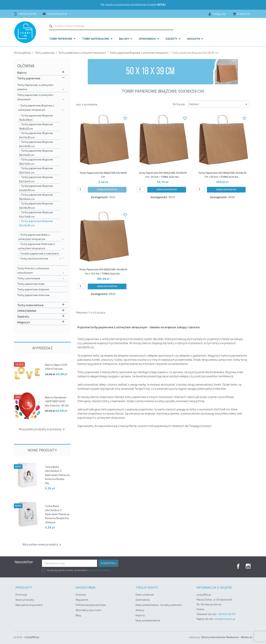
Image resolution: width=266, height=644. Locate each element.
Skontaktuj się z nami (88, 610)
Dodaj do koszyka (107, 190)
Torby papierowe (61, 39)
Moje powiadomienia (148, 620)
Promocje (21, 595)
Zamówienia (143, 600)
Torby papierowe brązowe (33, 289)
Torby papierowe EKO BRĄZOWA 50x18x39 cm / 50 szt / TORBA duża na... (222, 177)
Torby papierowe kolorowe (34, 295)
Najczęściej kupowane (29, 605)
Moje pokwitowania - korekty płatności (159, 605)
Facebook (237, 566)
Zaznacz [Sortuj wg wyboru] (219, 104)
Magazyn (194, 39)
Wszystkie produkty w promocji (42, 429)
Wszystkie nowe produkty (42, 545)
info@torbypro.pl (57, 14)
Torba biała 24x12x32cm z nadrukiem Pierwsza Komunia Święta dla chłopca (57, 514)
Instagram (248, 566)
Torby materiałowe (96, 39)
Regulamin (82, 600)
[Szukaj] (111, 26)
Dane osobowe (145, 595)
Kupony (140, 615)
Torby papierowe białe (31, 284)
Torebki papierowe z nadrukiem (40, 254)
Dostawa (81, 595)
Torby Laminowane (29, 278)
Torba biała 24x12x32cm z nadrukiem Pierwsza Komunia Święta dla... (57, 475)
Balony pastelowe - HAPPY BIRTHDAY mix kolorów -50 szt (57, 402)
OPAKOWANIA (148, 39)
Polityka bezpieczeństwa (91, 605)
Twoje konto (147, 588)
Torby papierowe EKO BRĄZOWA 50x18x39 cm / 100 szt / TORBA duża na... (103, 278)
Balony (124, 39)
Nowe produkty (25, 600)
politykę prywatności (99, 570)
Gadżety (172, 39)
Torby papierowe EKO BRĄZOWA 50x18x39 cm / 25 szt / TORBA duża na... (163, 177)
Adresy (140, 610)
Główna (26, 66)
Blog (78, 615)
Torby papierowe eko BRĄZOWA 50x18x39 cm (103, 175)
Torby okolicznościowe (34, 259)
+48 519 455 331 (227, 614)
